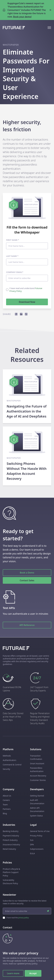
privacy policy (24, 918)
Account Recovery (38, 776)
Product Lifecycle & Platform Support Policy (11, 872)
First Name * (13, 240)
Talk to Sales (27, 949)
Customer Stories (38, 780)
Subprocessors (37, 849)
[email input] (27, 911)
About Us (7, 796)
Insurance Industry (11, 845)
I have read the (17, 918)
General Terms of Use (40, 831)
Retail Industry (9, 849)
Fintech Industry (10, 840)
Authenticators (9, 760)
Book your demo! (22, 17)
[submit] (48, 911)
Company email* (15, 272)
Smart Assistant (37, 763)
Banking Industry (11, 831)
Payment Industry (11, 836)
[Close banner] (50, 10)
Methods (7, 756)
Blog (5, 813)
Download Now (27, 302)
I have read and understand (26, 290)
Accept (33, 973)
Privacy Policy (36, 836)
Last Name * (12, 256)
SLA (32, 840)
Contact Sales (27, 580)
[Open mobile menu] (49, 28)
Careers (6, 800)
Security (6, 769)
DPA (32, 845)
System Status (36, 816)
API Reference (27, 625)
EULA (32, 853)
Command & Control (12, 765)
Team (5, 805)
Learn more (13, 973)
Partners (7, 809)
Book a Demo (27, 573)
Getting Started (37, 796)
